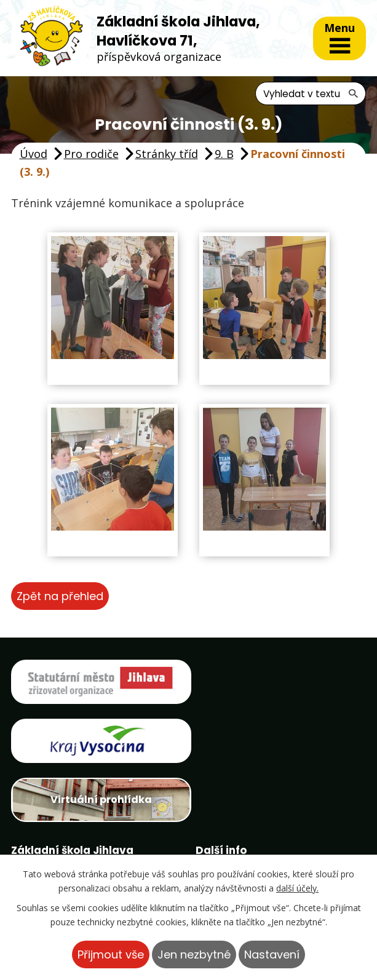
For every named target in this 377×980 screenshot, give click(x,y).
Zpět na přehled (60, 596)
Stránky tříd (167, 154)
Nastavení (272, 954)
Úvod (34, 154)
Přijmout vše (111, 954)
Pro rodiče (91, 154)
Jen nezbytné (194, 954)
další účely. (297, 888)
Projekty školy (247, 816)
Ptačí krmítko (245, 839)
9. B (224, 154)
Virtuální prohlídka (98, 741)
